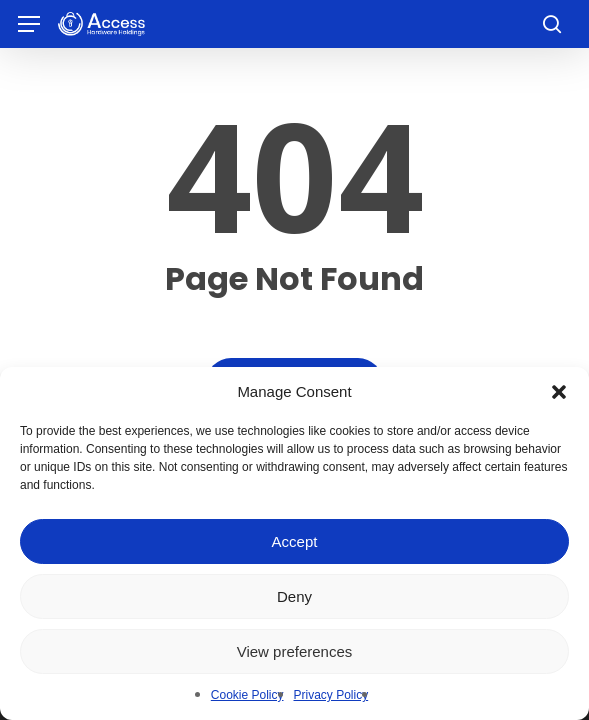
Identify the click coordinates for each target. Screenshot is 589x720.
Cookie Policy (247, 695)
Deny (294, 596)
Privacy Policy (331, 695)
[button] (559, 392)
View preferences (295, 651)
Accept (295, 541)
